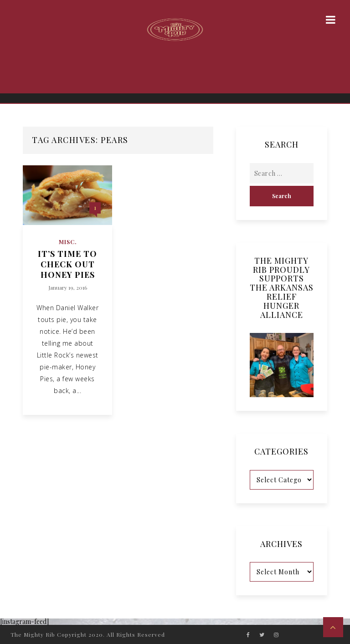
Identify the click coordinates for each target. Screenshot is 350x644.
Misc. (68, 242)
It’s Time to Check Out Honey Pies (67, 265)
